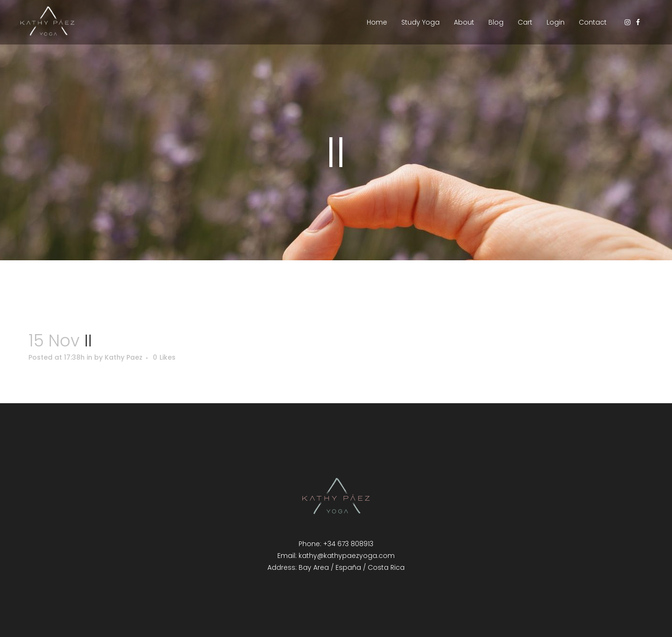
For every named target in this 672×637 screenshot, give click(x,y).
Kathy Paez (124, 357)
